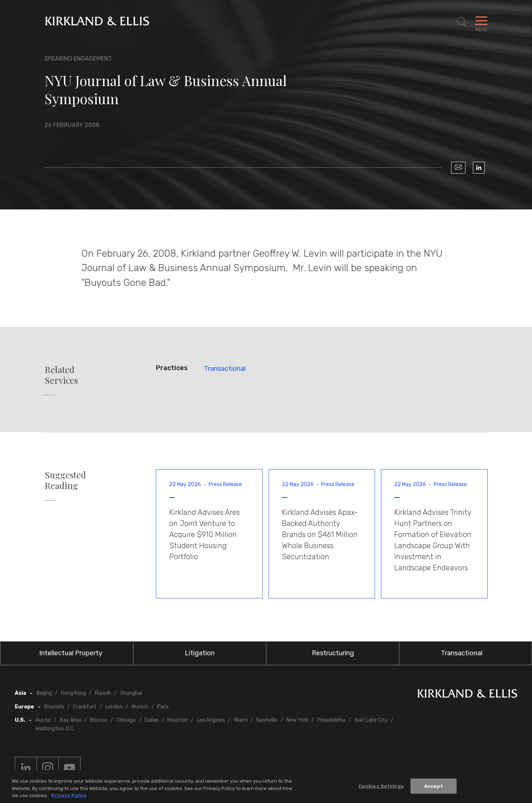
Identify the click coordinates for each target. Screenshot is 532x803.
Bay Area (71, 720)
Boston (99, 720)
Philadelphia (331, 720)
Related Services (61, 375)
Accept (434, 786)
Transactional (225, 369)
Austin (43, 720)
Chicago (126, 720)
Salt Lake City (371, 720)
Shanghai (131, 693)
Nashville (267, 720)
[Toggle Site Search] (462, 22)
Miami (241, 720)
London (114, 707)
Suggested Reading (65, 480)
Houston (178, 720)
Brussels (54, 707)
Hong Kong (74, 693)
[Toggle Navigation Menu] (481, 22)
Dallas (151, 720)
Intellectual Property (71, 653)
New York (297, 720)
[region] (266, 787)
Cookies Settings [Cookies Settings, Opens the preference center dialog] (381, 786)
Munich (140, 707)
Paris (163, 707)
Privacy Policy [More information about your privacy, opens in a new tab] (69, 795)
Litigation (200, 653)
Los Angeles (211, 720)
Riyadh (103, 693)
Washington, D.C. (55, 729)
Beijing (44, 693)
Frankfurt (85, 707)
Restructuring (333, 653)
